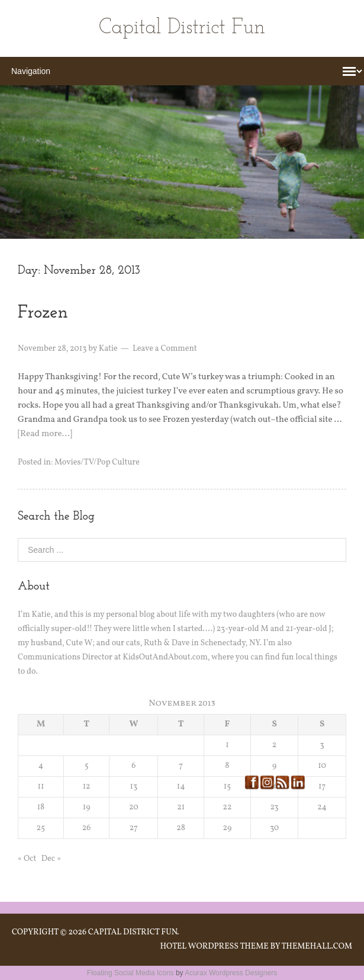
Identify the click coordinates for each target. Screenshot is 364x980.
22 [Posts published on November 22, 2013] (227, 807)
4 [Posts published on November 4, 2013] (41, 766)
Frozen (43, 313)
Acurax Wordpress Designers (231, 973)
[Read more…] (45, 434)
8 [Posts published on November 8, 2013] (227, 766)
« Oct (27, 859)
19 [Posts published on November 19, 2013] (87, 807)
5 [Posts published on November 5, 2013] (87, 766)
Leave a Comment (165, 349)
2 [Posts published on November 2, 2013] (275, 745)
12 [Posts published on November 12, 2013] (87, 787)
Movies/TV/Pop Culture (97, 462)
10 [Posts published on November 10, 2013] (322, 766)
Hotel (173, 947)
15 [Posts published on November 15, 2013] (227, 787)
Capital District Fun (182, 28)
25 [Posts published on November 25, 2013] (41, 828)
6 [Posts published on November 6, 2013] (133, 766)
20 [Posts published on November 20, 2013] (134, 807)
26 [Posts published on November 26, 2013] (87, 828)
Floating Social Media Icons (131, 973)
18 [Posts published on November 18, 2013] (41, 807)
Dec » (51, 859)
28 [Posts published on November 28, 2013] (181, 828)
